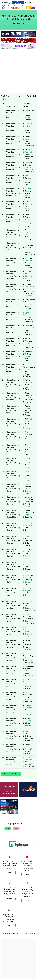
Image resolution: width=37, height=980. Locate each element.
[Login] (30, 2)
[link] (26, 2)
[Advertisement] (18, 71)
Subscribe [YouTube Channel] (27, 874)
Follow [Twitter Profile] (10, 899)
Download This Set (11, 774)
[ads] (9, 789)
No (16, 829)
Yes (8, 829)
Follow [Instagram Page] (27, 901)
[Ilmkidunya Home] (6, 2)
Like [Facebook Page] (10, 873)
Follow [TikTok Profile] (10, 925)
